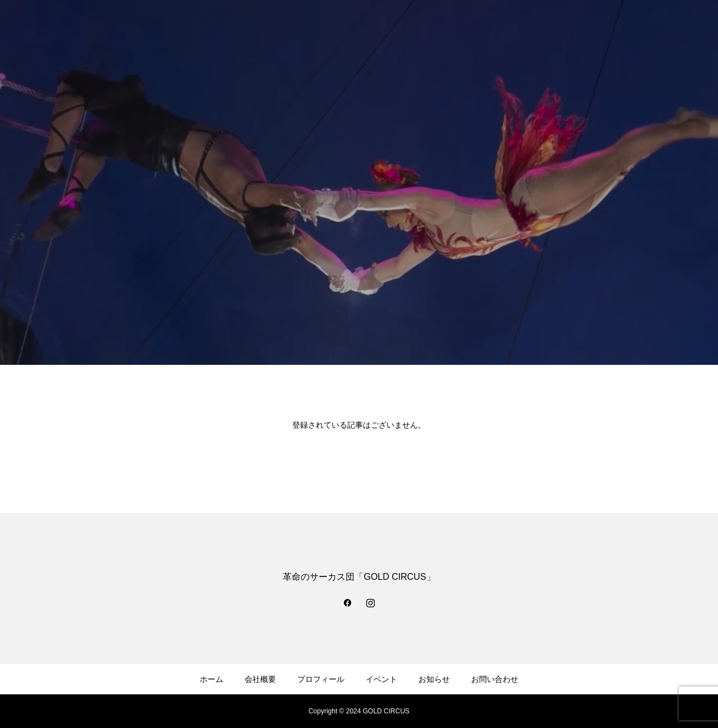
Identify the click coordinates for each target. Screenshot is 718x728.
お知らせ (434, 679)
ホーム (211, 679)
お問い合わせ (495, 679)
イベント (381, 679)
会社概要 (260, 679)
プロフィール (321, 679)
